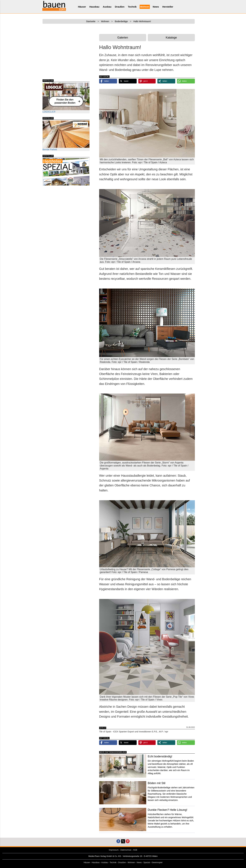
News (156, 7)
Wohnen (145, 7)
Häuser (82, 7)
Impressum (114, 850)
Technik (132, 7)
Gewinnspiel (157, 862)
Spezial (147, 862)
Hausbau (94, 7)
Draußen (120, 7)
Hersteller (168, 7)
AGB (135, 850)
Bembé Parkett (66, 136)
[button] (108, 81)
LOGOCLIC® (66, 98)
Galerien (123, 38)
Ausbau (107, 7)
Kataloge (171, 38)
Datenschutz (126, 850)
